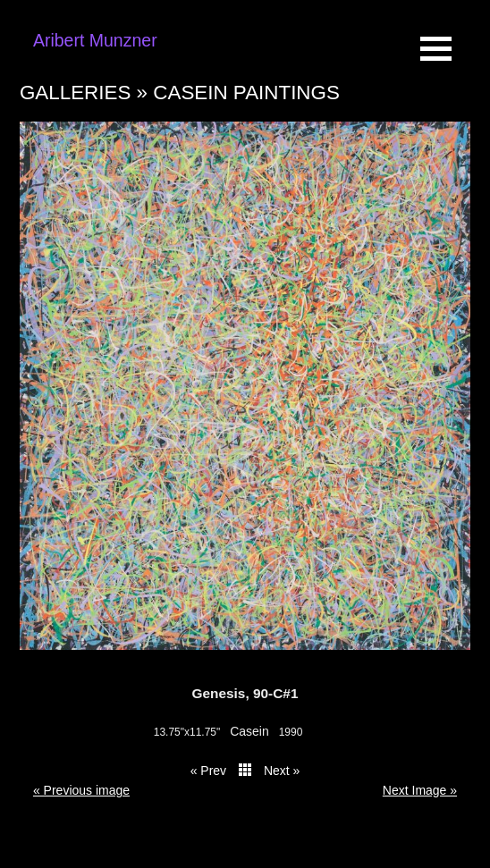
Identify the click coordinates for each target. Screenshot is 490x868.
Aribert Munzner (95, 40)
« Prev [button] (208, 771)
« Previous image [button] (81, 790)
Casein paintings (246, 93)
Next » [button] (282, 771)
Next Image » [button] (420, 790)
